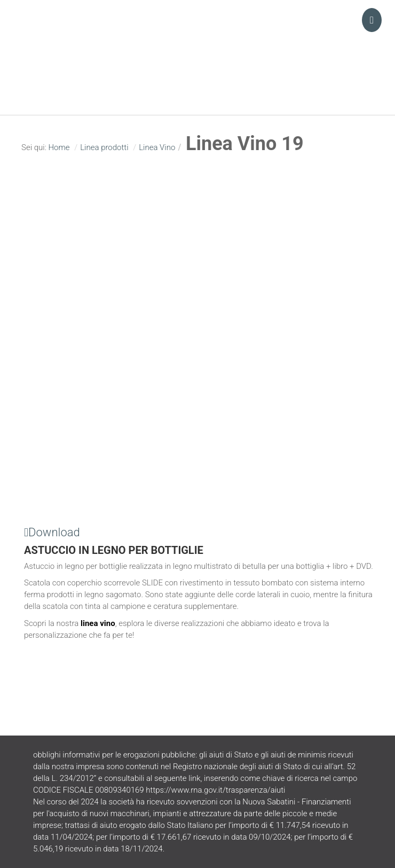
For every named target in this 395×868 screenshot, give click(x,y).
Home (59, 147)
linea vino (98, 623)
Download (52, 532)
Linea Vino (157, 147)
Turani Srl (197, 40)
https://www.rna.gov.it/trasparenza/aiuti (215, 790)
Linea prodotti (104, 147)
